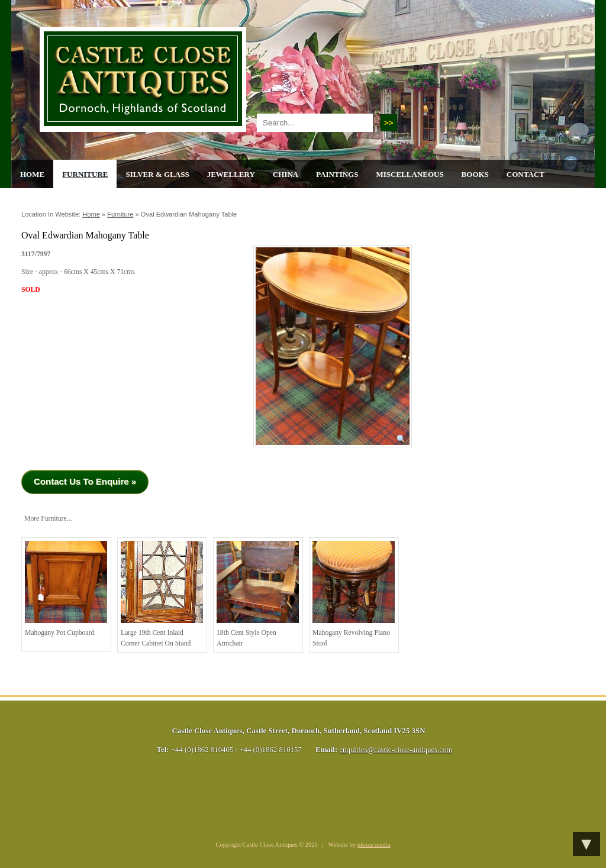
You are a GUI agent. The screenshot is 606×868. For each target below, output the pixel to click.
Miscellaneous (410, 174)
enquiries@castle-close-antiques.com (396, 750)
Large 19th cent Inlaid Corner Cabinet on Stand (162, 594)
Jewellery (231, 174)
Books (475, 174)
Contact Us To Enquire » (85, 481)
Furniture (85, 174)
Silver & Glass (157, 174)
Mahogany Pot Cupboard (66, 589)
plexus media (374, 845)
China (286, 174)
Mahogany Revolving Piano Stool (354, 594)
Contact (526, 174)
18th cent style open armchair (258, 594)
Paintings (337, 174)
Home (32, 174)
